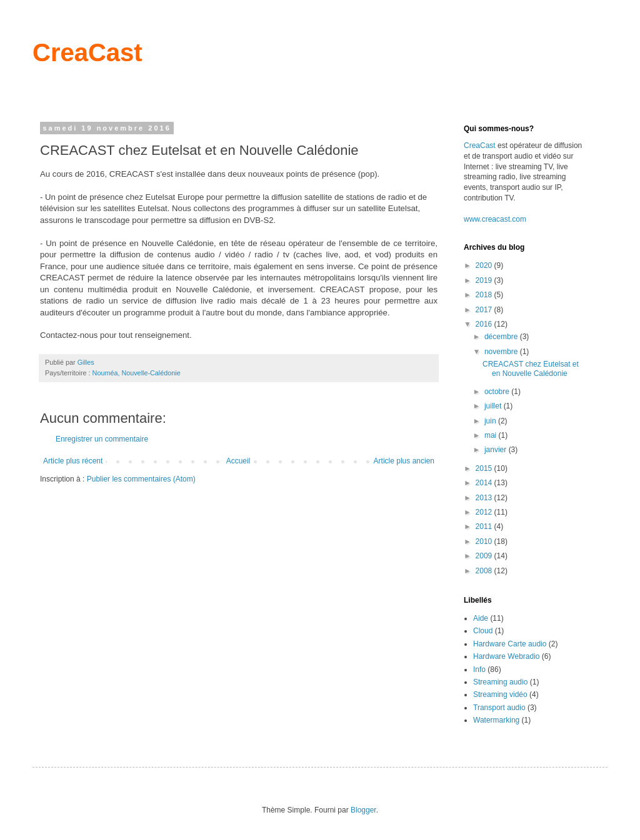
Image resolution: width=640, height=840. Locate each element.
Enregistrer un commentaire (102, 439)
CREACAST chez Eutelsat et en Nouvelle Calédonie (531, 368)
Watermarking (496, 720)
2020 (485, 265)
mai (492, 435)
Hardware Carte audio (510, 644)
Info (479, 670)
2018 (485, 295)
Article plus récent (73, 461)
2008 (485, 571)
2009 (485, 556)
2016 (485, 324)
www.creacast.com (495, 219)
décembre (502, 337)
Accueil (238, 461)
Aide (481, 618)
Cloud (483, 631)
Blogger (363, 810)
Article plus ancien (404, 461)
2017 (485, 310)
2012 (485, 512)
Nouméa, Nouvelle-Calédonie (137, 373)
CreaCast (87, 52)
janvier (497, 450)
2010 (485, 541)
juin (491, 421)
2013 (485, 498)
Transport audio (499, 708)
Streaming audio (500, 682)
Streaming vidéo (500, 694)
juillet (494, 406)
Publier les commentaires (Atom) (141, 479)
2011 (485, 526)
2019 (485, 280)
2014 (485, 483)
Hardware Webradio (507, 656)
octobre (498, 392)
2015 (485, 468)
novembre (502, 352)
